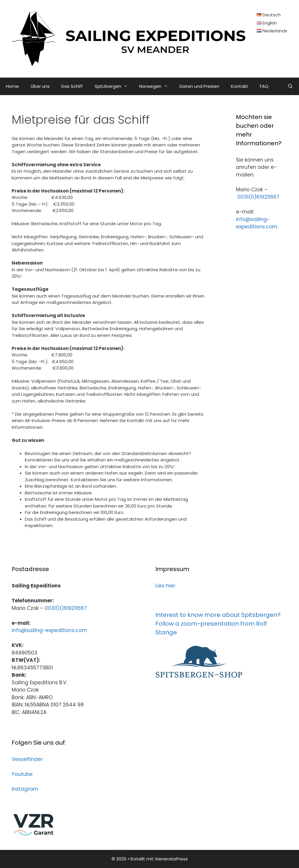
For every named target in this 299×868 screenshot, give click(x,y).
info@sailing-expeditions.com (257, 223)
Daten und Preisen (199, 86)
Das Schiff (72, 86)
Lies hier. (166, 586)
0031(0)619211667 (258, 197)
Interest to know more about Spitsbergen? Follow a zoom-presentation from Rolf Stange (218, 624)
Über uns (40, 86)
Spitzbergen (114, 86)
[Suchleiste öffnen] (290, 86)
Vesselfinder (27, 759)
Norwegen (157, 86)
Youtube (22, 774)
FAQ (264, 86)
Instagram (25, 789)
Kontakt (240, 86)
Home (12, 86)
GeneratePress (171, 859)
